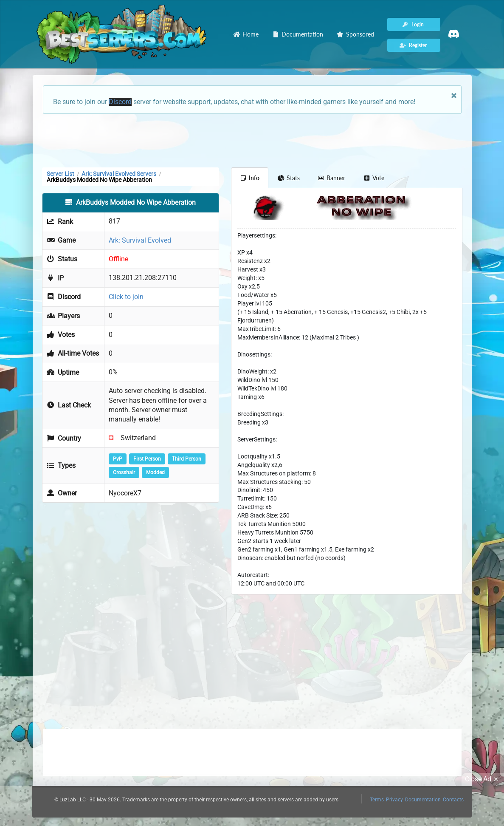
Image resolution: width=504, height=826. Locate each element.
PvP (118, 459)
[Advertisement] (252, 140)
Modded (155, 472)
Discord (120, 102)
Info (250, 178)
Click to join (126, 297)
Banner (332, 178)
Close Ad (483, 779)
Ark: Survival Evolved (140, 240)
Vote (374, 178)
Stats (289, 178)
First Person (147, 459)
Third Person (187, 459)
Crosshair (124, 472)
